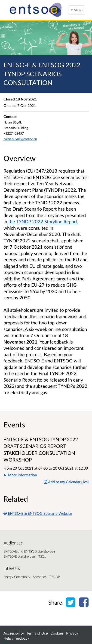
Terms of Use (37, 633)
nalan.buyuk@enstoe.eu (20, 139)
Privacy (72, 633)
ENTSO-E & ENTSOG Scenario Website (38, 513)
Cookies (57, 633)
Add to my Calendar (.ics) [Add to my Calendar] (66, 482)
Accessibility (14, 633)
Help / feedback (16, 638)
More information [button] (23, 475)
